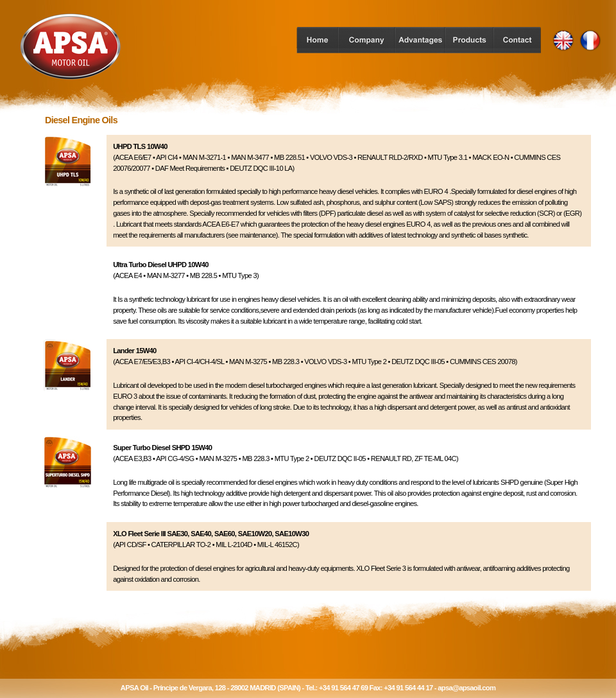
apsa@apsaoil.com (466, 688)
